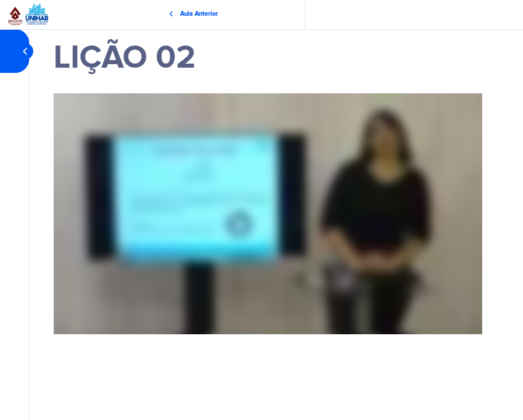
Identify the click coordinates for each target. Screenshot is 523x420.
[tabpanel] (268, 214)
